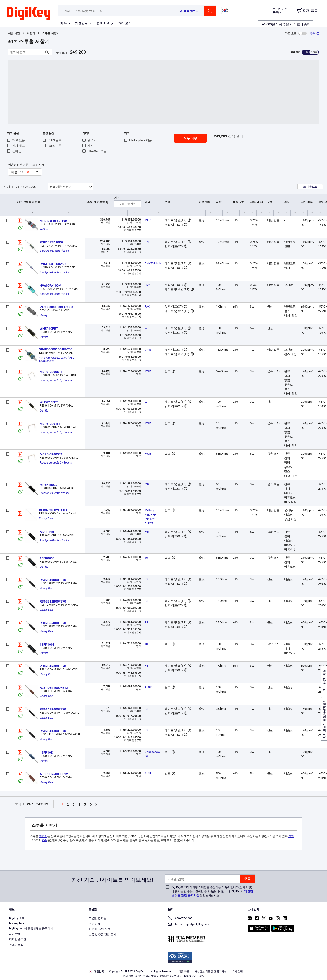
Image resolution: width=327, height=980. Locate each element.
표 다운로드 (310, 187)
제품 (64, 23)
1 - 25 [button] (15, 187)
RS (146, 579)
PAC (147, 306)
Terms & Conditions (119, 975)
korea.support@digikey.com (189, 925)
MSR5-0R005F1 (51, 454)
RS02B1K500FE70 (53, 731)
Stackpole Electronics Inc (55, 251)
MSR (148, 371)
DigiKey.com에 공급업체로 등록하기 (31, 928)
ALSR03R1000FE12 (54, 688)
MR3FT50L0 (49, 485)
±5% (44, 840)
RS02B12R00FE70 (53, 601)
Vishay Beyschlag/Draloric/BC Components (57, 359)
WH (147, 328)
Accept (250, 970)
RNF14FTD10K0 (51, 242)
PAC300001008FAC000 (56, 307)
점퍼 (291, 836)
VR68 (148, 350)
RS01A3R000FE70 (53, 709)
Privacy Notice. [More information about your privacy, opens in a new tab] (147, 975)
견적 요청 (125, 23)
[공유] (315, 33)
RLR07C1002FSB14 (53, 510)
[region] (163, 970)
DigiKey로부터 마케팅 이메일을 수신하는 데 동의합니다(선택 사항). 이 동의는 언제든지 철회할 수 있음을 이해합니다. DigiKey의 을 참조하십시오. (212, 891)
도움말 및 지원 (97, 918)
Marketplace (17, 923)
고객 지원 (103, 23)
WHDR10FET (49, 402)
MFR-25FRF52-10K (53, 221)
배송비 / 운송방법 (99, 929)
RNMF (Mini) (153, 263)
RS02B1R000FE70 (53, 666)
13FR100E (47, 645)
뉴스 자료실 (16, 945)
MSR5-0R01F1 (50, 424)
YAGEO (44, 229)
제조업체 (82, 23)
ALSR (148, 687)
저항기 (31, 33)
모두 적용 (190, 138)
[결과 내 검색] (26, 52)
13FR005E (47, 558)
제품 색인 (14, 33)
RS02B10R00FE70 (53, 580)
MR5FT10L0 (49, 532)
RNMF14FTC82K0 (53, 264)
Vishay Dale (46, 519)
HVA (147, 285)
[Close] (320, 970)
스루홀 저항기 (51, 33)
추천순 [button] (61, 187)
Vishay (44, 315)
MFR (148, 220)
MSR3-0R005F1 (51, 372)
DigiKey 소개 (17, 918)
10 (146, 558)
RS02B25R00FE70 (53, 623)
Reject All (282, 970)
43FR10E (46, 752)
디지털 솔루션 (18, 939)
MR (147, 484)
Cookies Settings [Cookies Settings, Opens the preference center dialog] (219, 970)
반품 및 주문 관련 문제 (102, 935)
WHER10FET (49, 329)
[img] (29, 14)
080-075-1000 (180, 919)
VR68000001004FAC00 (56, 349)
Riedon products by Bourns (56, 380)
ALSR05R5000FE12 (54, 774)
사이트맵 (15, 934)
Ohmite (44, 337)
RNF (147, 242)
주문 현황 (94, 924)
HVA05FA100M (51, 285)
